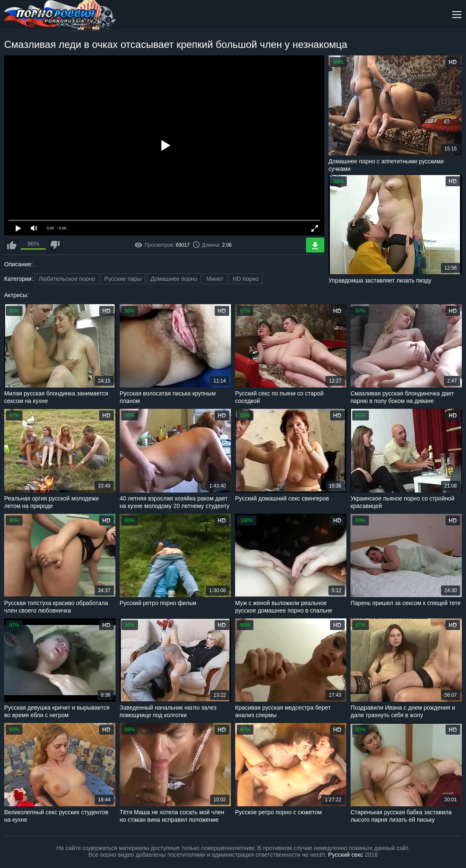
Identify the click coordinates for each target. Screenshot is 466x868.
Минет (215, 279)
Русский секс (346, 855)
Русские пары (123, 279)
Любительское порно (67, 279)
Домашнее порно (174, 279)
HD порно (246, 279)
